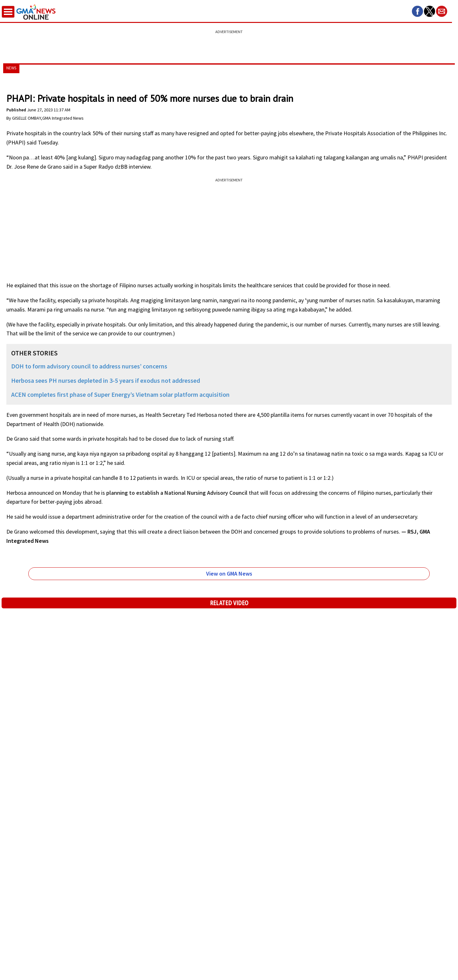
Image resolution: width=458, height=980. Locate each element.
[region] (229, 43)
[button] (417, 11)
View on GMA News (229, 574)
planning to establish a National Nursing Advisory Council (177, 493)
